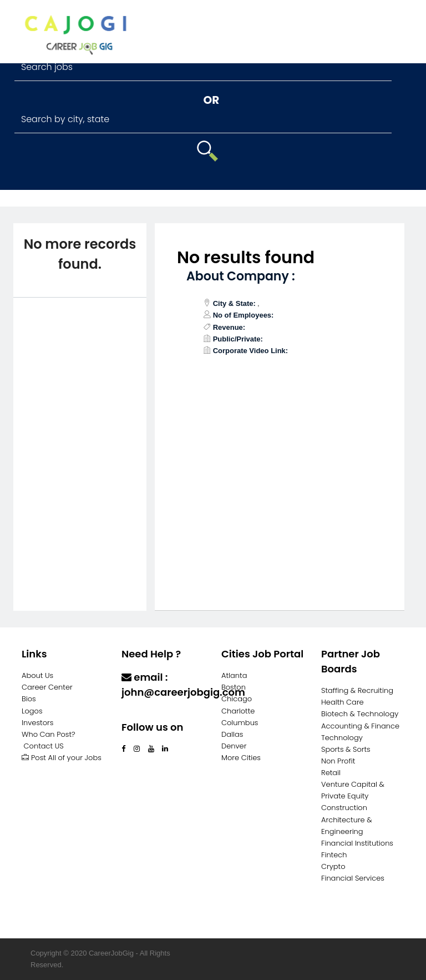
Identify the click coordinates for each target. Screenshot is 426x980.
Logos (32, 711)
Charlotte (238, 711)
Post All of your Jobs (62, 758)
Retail (331, 773)
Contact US (44, 746)
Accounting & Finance (360, 726)
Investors (37, 723)
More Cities (241, 758)
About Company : (241, 276)
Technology (342, 738)
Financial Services (353, 878)
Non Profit (338, 761)
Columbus (240, 723)
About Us (37, 675)
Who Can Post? (49, 734)
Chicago (237, 699)
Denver (234, 746)
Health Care (343, 702)
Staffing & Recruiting (357, 690)
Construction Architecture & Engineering (347, 819)
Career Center (47, 687)
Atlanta (234, 675)
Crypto (333, 866)
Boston (234, 687)
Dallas (232, 734)
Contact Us (151, 714)
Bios (29, 699)
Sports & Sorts (346, 749)
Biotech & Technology (360, 714)
